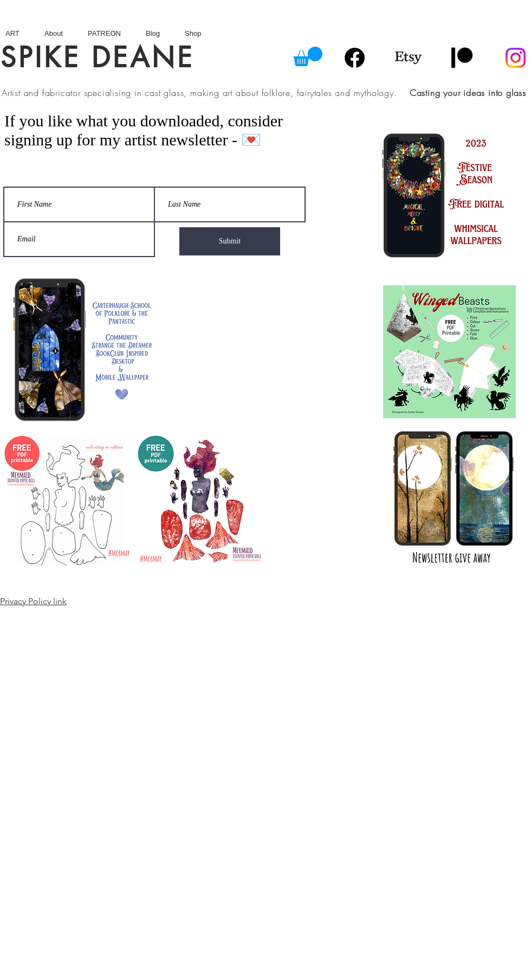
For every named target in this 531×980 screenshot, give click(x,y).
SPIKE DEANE (98, 57)
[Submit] (230, 241)
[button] (308, 56)
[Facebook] (355, 58)
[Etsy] (408, 58)
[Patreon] (462, 58)
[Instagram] (516, 58)
